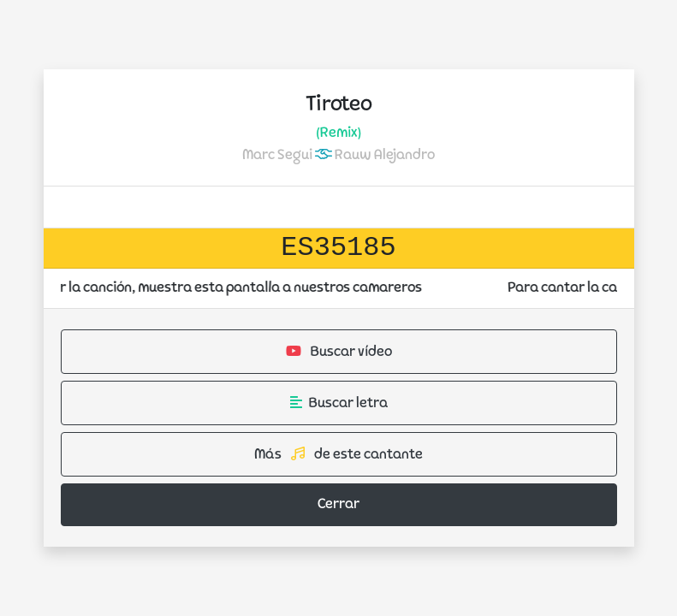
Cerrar (338, 505)
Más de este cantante (338, 454)
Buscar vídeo (339, 352)
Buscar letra (339, 403)
